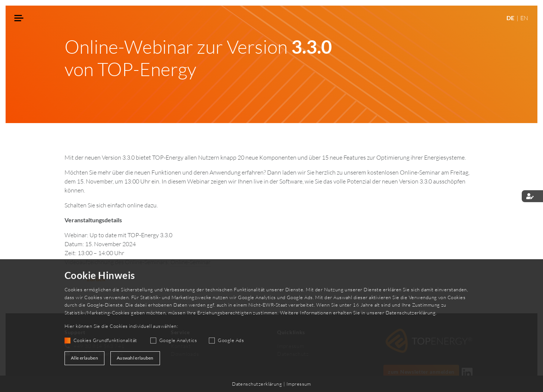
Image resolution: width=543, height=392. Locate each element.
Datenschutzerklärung (411, 313)
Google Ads (231, 340)
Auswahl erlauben (135, 358)
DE (511, 18)
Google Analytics (178, 340)
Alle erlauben (84, 358)
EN (524, 18)
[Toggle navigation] (19, 19)
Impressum (299, 384)
